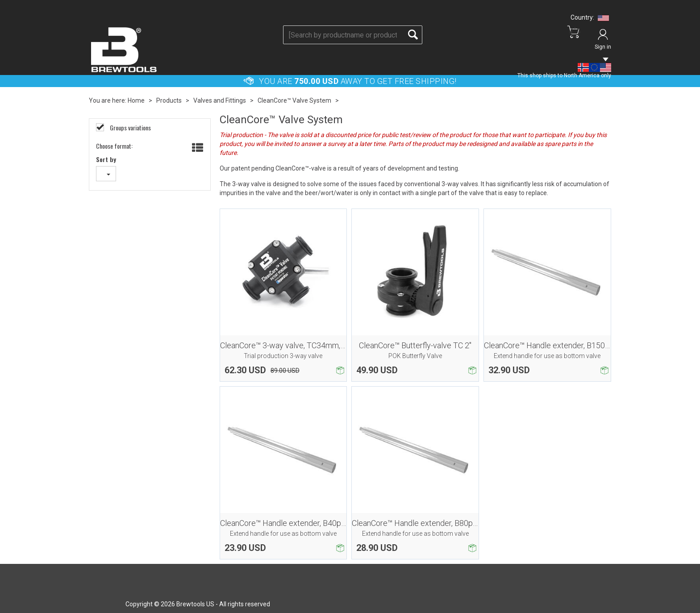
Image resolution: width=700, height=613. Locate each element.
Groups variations (130, 128)
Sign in (603, 47)
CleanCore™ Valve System (294, 100)
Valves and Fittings (220, 100)
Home (136, 100)
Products (169, 100)
